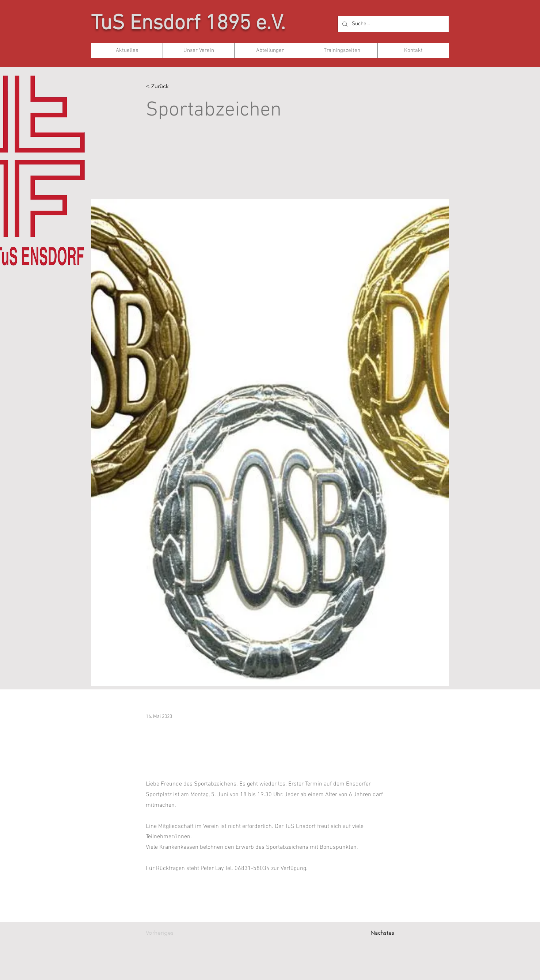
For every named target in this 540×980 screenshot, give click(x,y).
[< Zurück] (170, 86)
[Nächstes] (376, 933)
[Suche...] (393, 24)
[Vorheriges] (170, 933)
